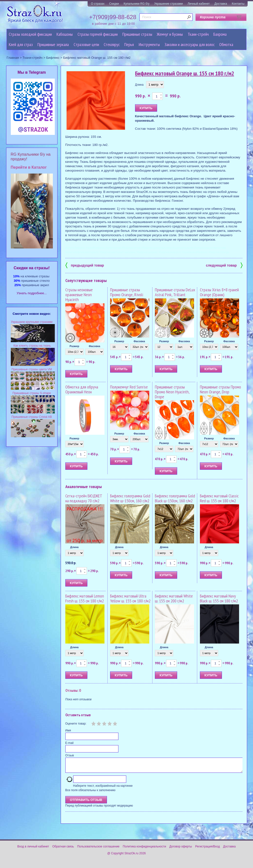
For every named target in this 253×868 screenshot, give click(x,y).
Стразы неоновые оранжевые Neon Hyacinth (79, 295)
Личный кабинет (199, 4)
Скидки (114, 4)
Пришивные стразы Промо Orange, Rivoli (127, 292)
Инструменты (149, 44)
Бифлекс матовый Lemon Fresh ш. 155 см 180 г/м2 (85, 598)
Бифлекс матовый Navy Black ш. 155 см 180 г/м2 (219, 598)
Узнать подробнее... (32, 293)
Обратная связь (63, 849)
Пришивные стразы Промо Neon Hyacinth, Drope (172, 392)
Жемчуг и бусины (170, 34)
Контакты (238, 4)
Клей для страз (21, 44)
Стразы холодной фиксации (30, 34)
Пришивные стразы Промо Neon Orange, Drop (220, 389)
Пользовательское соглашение (98, 849)
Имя (68, 730)
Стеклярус (112, 44)
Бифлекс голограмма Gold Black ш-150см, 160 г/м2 (175, 498)
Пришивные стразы (137, 34)
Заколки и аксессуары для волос (190, 44)
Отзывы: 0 (73, 690)
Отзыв (70, 755)
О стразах (98, 4)
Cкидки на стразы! (32, 268)
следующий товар (224, 265)
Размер (74, 346)
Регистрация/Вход (208, 849)
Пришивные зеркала (53, 44)
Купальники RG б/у (137, 4)
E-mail (69, 743)
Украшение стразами (168, 4)
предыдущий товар (85, 265)
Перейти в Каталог (29, 167)
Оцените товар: (76, 724)
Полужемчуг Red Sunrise (129, 387)
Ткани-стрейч (198, 34)
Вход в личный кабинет (33, 849)
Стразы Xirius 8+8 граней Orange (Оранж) (219, 292)
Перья (129, 44)
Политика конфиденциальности (144, 849)
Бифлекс (53, 58)
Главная (13, 58)
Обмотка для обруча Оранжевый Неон (82, 389)
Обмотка (226, 44)
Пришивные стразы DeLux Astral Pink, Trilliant (175, 292)
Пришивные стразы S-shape (32, 393)
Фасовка (95, 346)
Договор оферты (181, 849)
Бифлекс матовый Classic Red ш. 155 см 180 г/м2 (219, 498)
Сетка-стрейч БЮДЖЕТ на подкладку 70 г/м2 (84, 498)
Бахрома (220, 34)
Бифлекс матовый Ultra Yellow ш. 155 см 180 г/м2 (130, 598)
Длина (139, 85)
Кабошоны (65, 34)
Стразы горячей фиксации (98, 34)
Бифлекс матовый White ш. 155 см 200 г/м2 (174, 598)
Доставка (221, 4)
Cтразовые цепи (86, 44)
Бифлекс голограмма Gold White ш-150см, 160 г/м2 (130, 498)
